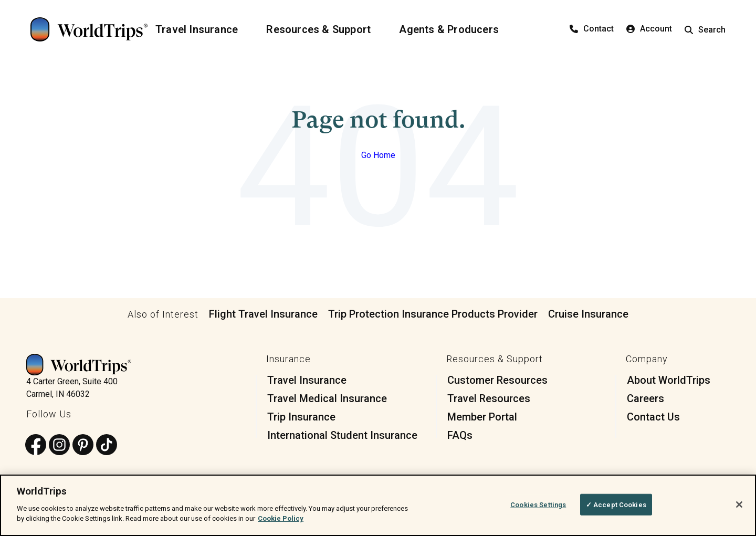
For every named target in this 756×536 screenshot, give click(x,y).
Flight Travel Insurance (263, 314)
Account (649, 29)
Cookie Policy (281, 518)
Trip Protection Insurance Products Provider (433, 314)
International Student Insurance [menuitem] (342, 435)
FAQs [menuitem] (460, 435)
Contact (592, 29)
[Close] (739, 505)
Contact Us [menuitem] (653, 417)
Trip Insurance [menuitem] (301, 417)
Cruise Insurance (588, 314)
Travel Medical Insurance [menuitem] (327, 398)
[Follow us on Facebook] (36, 445)
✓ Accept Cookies (616, 504)
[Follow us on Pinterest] (83, 445)
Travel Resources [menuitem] (489, 398)
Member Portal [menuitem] (482, 417)
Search (705, 30)
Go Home (378, 155)
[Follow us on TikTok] (107, 445)
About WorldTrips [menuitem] (669, 380)
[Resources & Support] (325, 29)
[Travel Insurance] (203, 29)
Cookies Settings (538, 504)
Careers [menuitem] (645, 398)
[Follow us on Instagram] (59, 445)
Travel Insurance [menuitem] (307, 380)
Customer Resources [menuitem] (497, 380)
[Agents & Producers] (455, 29)
